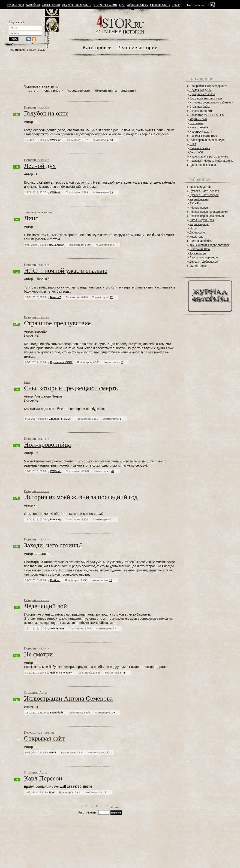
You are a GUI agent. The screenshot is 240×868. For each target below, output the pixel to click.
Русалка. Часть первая (204, 191)
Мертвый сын (198, 119)
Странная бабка (200, 107)
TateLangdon (57, 245)
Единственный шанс (203, 165)
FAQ (122, 5)
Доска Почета (51, 5)
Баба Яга (195, 203)
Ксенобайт (57, 713)
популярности (53, 91)
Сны (27, 382)
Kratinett (55, 580)
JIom (52, 792)
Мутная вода (198, 266)
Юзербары (33, 5)
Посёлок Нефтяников (203, 136)
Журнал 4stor (15, 5)
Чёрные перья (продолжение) (208, 212)
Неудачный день (200, 90)
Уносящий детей (200, 187)
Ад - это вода (198, 253)
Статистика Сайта (105, 5)
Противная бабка (201, 241)
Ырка (193, 228)
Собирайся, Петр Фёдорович (208, 86)
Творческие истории (38, 212)
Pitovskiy (56, 519)
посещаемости (79, 91)
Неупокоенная (199, 127)
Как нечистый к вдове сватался (209, 245)
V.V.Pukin (56, 140)
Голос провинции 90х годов (207, 140)
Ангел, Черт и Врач (202, 220)
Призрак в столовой (202, 94)
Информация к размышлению (209, 157)
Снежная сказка (200, 148)
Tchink (53, 753)
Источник (31, 336)
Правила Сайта (160, 5)
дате (32, 91)
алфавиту (129, 91)
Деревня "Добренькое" (204, 262)
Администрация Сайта (77, 5)
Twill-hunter (57, 628)
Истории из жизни (37, 108)
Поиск (176, 5)
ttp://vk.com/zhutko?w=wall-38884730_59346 (58, 787)
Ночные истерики (201, 111)
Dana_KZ (56, 297)
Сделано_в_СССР (61, 362)
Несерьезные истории (39, 733)
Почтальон (196, 123)
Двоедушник (197, 233)
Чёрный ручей (199, 199)
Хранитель (196, 237)
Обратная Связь (137, 5)
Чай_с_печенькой (61, 673)
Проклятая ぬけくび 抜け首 (207, 115)
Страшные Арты (35, 693)
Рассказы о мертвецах (204, 258)
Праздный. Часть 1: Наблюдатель (211, 161)
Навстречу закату (201, 132)
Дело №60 (196, 152)
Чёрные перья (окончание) (207, 216)
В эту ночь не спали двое (206, 98)
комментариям (106, 91)
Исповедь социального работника (211, 103)
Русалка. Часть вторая (204, 195)
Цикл (193, 144)
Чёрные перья (199, 208)
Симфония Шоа (200, 249)
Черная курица (199, 224)
